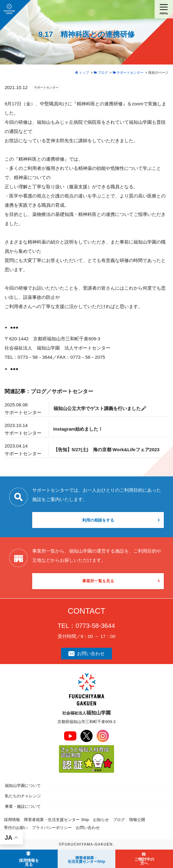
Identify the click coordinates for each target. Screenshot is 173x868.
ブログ (119, 820)
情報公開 (137, 820)
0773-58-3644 (95, 626)
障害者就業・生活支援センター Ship (56, 820)
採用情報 (12, 820)
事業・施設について (23, 806)
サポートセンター (46, 87)
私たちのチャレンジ (23, 796)
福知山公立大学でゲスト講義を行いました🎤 (100, 408)
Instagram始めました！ (78, 429)
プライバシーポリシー (52, 828)
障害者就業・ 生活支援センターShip (87, 860)
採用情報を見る (29, 862)
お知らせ (101, 820)
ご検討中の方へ (144, 861)
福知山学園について (23, 786)
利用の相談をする (98, 520)
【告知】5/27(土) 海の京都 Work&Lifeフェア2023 (106, 450)
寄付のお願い (16, 828)
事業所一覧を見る (98, 581)
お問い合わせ (87, 653)
